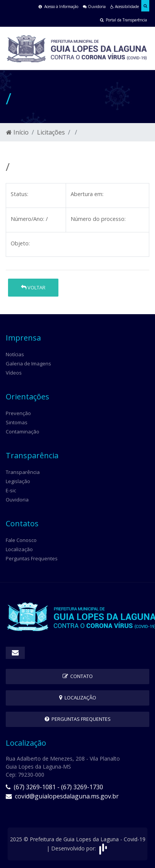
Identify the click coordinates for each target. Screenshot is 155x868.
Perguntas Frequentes (32, 558)
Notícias (15, 354)
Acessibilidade (125, 6)
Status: (19, 194)
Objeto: (20, 243)
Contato (78, 676)
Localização (19, 549)
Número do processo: (98, 219)
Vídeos (14, 373)
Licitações (51, 132)
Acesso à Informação (58, 6)
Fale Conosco (21, 540)
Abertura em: (87, 194)
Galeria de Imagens (28, 363)
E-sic (11, 490)
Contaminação (23, 432)
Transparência (23, 472)
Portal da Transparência (124, 20)
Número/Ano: (27, 219)
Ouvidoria (94, 6)
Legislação (18, 481)
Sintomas (17, 422)
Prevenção (18, 413)
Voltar (33, 287)
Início (17, 132)
